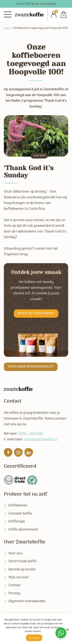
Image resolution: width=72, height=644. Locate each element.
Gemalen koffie (20, 514)
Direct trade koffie (23, 561)
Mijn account (19, 577)
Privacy (14, 593)
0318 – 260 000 (31, 434)
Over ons (15, 554)
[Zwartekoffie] (29, 15)
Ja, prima (34, 638)
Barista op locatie (22, 570)
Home (7, 28)
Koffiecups (17, 522)
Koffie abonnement (23, 530)
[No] (67, 630)
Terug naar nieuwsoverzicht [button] (31, 367)
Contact (14, 585)
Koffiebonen (18, 506)
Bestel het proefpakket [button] (36, 313)
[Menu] (8, 14)
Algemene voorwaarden (27, 601)
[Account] (52, 14)
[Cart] (64, 14)
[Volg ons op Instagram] (18, 452)
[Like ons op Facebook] (8, 452)
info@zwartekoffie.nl (41, 439)
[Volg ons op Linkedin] (29, 452)
